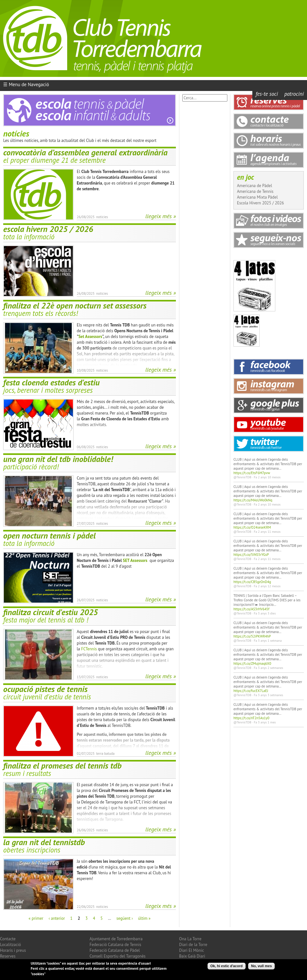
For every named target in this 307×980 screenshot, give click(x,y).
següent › (125, 918)
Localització (11, 945)
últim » (144, 918)
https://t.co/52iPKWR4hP (252, 636)
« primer (36, 918)
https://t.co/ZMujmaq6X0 (252, 663)
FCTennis (89, 649)
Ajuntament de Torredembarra (116, 939)
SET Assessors (135, 560)
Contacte (8, 939)
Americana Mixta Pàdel (257, 197)
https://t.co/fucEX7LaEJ (251, 691)
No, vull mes (261, 967)
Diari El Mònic (192, 950)
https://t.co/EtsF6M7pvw (252, 473)
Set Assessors (90, 337)
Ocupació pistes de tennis (45, 689)
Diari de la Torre (193, 945)
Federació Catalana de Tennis (115, 945)
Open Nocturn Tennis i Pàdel (49, 535)
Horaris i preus (13, 950)
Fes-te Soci (267, 94)
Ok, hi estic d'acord (227, 967)
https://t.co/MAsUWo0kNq (253, 500)
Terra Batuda (106, 754)
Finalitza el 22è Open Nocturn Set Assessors (75, 305)
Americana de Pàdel (255, 186)
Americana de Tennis (255, 191)
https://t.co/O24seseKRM (252, 527)
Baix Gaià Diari (192, 956)
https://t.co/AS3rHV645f (251, 609)
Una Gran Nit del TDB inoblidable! (58, 459)
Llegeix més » (161, 216)
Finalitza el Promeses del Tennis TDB (62, 766)
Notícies (102, 217)
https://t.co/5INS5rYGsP (251, 555)
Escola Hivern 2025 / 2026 (48, 229)
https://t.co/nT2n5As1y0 (251, 718)
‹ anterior (57, 918)
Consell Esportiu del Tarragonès (118, 956)
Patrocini (294, 94)
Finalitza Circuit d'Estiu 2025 (51, 612)
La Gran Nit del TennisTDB (44, 842)
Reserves (8, 956)
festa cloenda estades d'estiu (51, 382)
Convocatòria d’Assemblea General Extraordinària (85, 152)
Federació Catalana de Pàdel (115, 950)
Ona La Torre (190, 939)
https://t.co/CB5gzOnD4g (252, 582)
